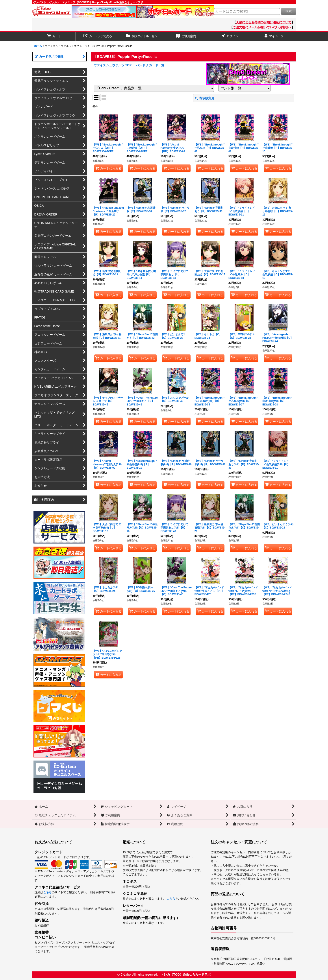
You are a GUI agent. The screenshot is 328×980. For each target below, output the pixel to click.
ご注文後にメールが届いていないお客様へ (262, 27)
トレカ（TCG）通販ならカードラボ (186, 974)
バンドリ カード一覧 (150, 65)
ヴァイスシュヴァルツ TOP (113, 65)
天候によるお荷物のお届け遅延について (264, 22)
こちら (47, 892)
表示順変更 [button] (205, 98)
